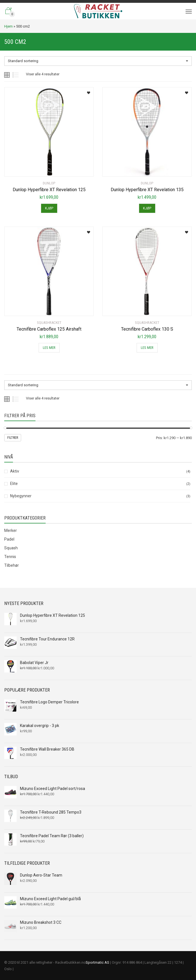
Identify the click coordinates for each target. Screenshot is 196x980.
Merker (11, 530)
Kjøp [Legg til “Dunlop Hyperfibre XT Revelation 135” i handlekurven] (147, 208)
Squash (11, 548)
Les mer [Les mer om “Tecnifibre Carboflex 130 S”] (147, 348)
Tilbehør (12, 565)
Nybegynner (21, 496)
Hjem (8, 26)
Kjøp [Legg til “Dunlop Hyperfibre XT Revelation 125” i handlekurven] (49, 208)
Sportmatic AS (97, 962)
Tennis (10, 557)
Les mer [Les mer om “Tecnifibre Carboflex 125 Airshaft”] (49, 348)
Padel (9, 539)
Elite (14, 484)
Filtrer (13, 438)
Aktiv (15, 471)
